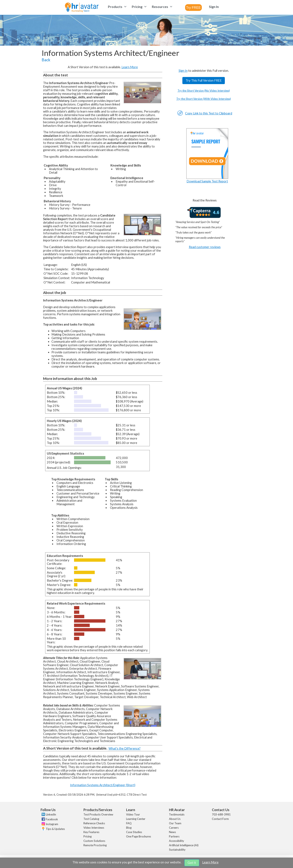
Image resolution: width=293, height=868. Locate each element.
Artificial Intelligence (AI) (184, 845)
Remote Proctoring (95, 845)
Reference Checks (94, 823)
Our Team (175, 823)
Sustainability (177, 850)
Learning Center (136, 819)
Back (46, 60)
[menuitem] (117, 7)
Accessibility (177, 841)
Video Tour (133, 814)
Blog (129, 828)
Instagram (52, 824)
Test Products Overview (98, 814)
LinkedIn (51, 814)
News (172, 832)
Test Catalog (91, 819)
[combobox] (193, 8)
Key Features (91, 832)
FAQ (129, 823)
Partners (174, 836)
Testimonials (177, 814)
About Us (175, 819)
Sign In (183, 71)
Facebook (52, 819)
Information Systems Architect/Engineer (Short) (103, 785)
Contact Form (220, 819)
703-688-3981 (221, 814)
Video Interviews (94, 828)
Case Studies (134, 832)
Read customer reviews (205, 247)
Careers (174, 828)
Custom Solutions (94, 841)
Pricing (88, 836)
